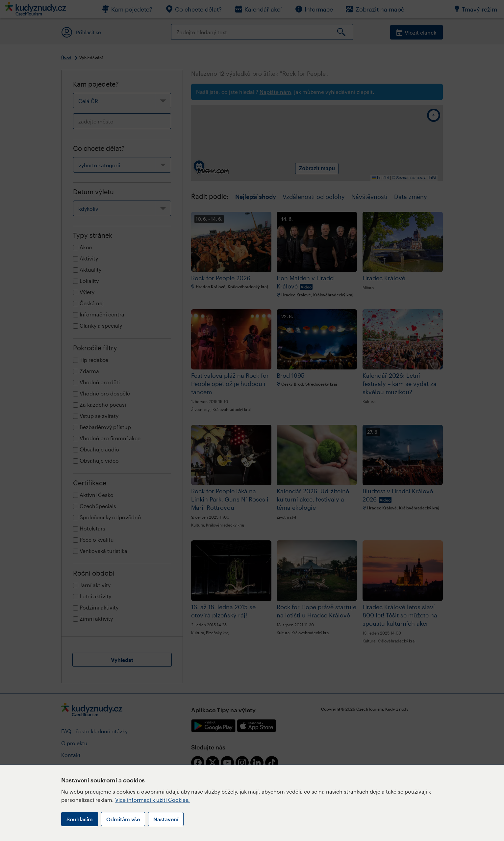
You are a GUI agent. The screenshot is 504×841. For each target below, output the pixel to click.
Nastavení (166, 819)
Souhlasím (80, 819)
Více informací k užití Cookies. (152, 800)
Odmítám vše (123, 819)
